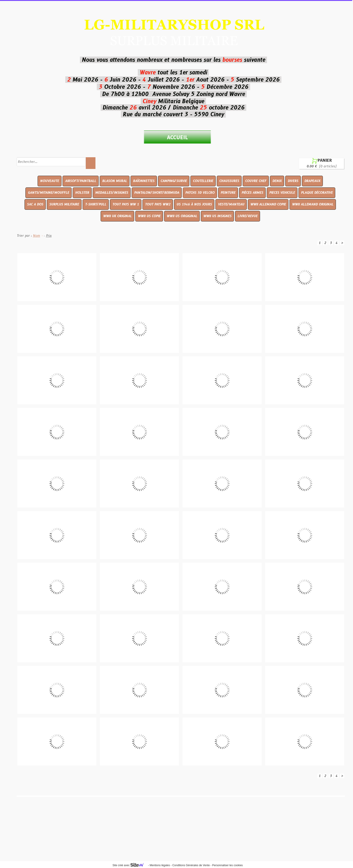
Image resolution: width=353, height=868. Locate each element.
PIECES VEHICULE (282, 193)
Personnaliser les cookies (227, 865)
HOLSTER (82, 193)
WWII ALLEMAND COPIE (268, 204)
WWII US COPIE (149, 216)
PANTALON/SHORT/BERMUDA (157, 193)
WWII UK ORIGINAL (117, 216)
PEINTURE (228, 193)
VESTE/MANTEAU (231, 204)
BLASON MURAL (115, 181)
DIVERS (293, 181)
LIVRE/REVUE (248, 216)
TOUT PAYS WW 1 (126, 204)
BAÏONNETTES (144, 181)
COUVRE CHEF (256, 181)
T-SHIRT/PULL (96, 204)
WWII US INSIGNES (217, 216)
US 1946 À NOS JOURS (194, 204)
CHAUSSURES (229, 181)
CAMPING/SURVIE (174, 181)
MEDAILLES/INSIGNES (112, 193)
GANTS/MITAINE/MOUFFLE (49, 193)
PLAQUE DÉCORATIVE (317, 193)
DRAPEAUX (312, 181)
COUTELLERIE (203, 181)
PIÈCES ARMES (252, 193)
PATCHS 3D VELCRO (200, 193)
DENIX (277, 181)
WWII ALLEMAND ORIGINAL (313, 204)
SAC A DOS (35, 204)
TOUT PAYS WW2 (158, 204)
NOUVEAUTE (50, 181)
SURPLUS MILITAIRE (64, 204)
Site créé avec (130, 865)
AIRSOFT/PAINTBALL (81, 181)
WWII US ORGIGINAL (182, 216)
